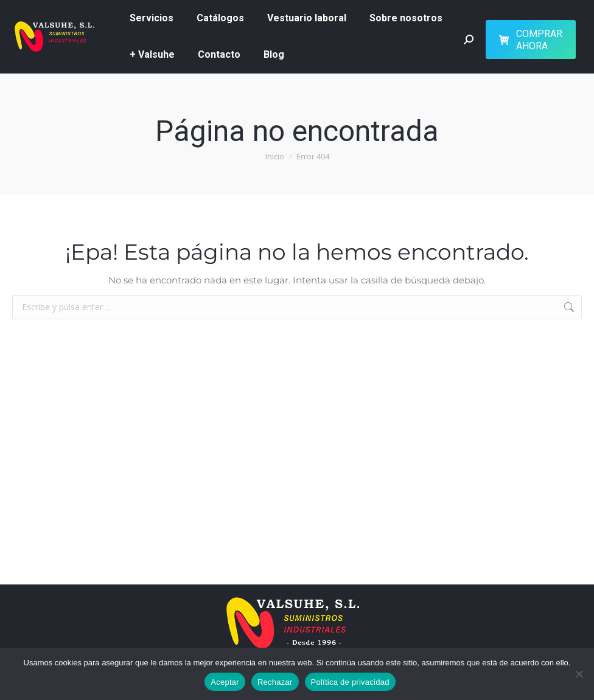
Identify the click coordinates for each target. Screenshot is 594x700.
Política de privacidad (350, 682)
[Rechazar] (579, 674)
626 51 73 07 (36, 27)
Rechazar (275, 682)
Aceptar (225, 682)
